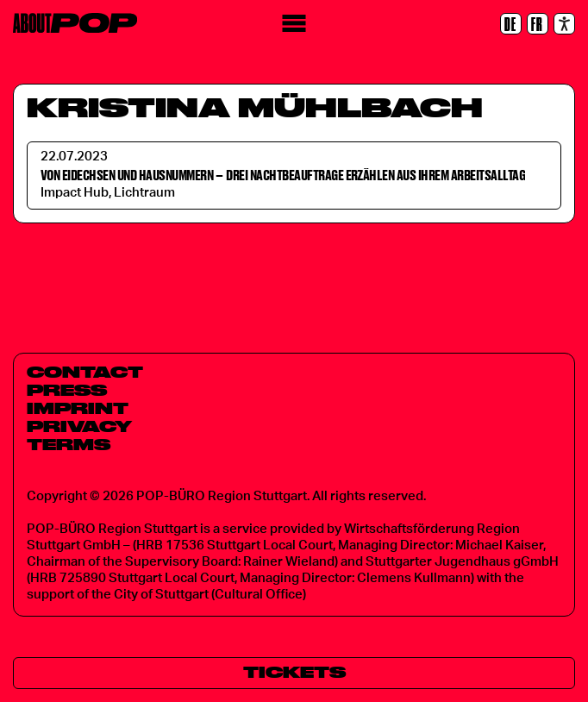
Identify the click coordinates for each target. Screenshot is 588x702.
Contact (85, 372)
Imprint (78, 408)
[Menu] (294, 24)
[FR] (538, 24)
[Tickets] (294, 673)
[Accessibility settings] (564, 24)
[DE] (511, 24)
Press (67, 390)
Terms (69, 444)
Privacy (79, 426)
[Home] (75, 23)
